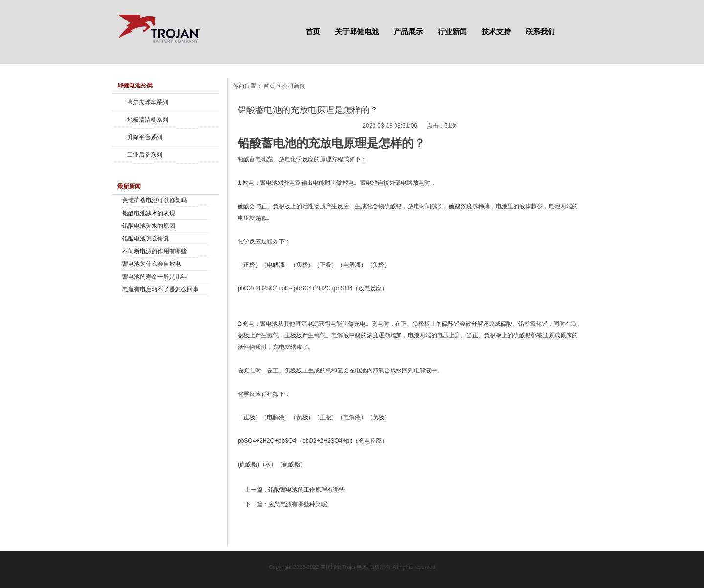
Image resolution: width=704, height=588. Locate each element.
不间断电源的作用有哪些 (154, 251)
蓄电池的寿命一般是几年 (154, 277)
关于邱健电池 (357, 32)
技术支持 (496, 32)
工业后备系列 (145, 155)
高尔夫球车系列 (148, 102)
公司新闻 (294, 86)
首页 (313, 32)
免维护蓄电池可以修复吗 (154, 200)
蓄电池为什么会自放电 (152, 264)
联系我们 (540, 32)
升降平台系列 (145, 137)
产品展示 (408, 32)
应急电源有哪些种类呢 (298, 504)
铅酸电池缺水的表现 (149, 213)
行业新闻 (452, 32)
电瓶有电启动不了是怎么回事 (160, 289)
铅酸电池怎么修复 (146, 239)
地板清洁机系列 (148, 120)
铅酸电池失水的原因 (149, 226)
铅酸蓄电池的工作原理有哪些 (307, 490)
